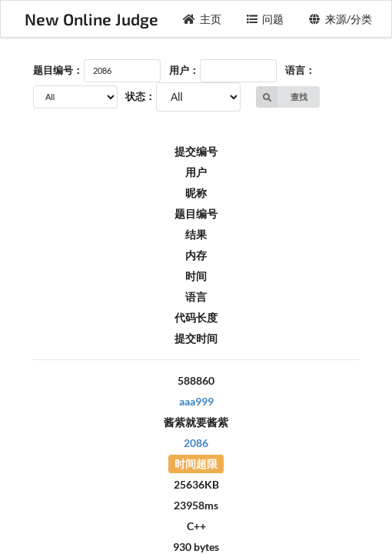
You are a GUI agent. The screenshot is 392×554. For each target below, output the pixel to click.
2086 (196, 443)
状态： (140, 96)
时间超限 (196, 464)
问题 (265, 19)
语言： (300, 70)
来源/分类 (340, 19)
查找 (282, 97)
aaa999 (196, 401)
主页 (202, 19)
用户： (184, 70)
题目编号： (58, 70)
